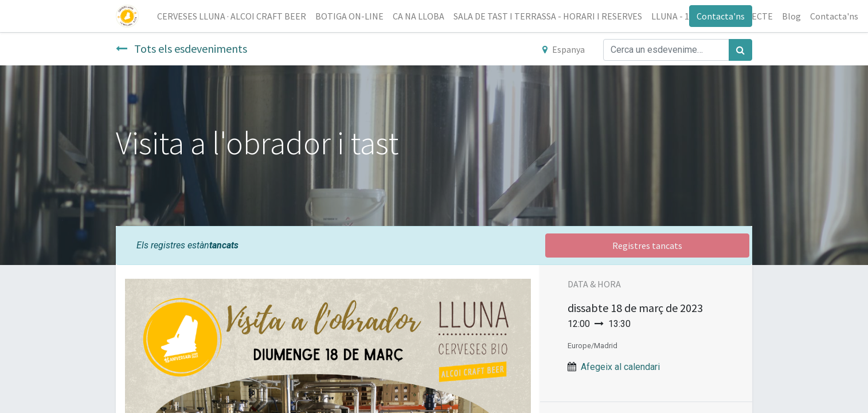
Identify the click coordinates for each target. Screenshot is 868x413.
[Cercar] (740, 50)
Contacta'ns (721, 16)
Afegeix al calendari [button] (620, 367)
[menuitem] (232, 16)
